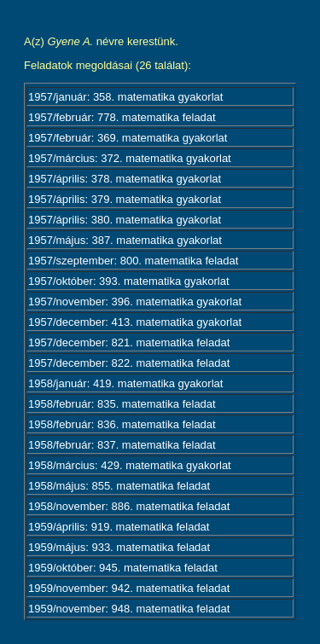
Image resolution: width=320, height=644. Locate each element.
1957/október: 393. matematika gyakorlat (129, 281)
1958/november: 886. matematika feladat (129, 506)
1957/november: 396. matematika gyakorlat (135, 302)
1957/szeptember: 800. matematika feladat (133, 261)
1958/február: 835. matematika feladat (122, 404)
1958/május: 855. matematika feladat (119, 486)
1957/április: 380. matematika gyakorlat (125, 220)
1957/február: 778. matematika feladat (122, 117)
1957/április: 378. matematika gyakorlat (125, 179)
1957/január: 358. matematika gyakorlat (125, 97)
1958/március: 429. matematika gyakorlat (130, 465)
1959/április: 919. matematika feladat (119, 527)
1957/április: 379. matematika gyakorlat (125, 199)
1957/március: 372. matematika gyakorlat (130, 158)
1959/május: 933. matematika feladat (119, 547)
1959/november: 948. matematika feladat (129, 609)
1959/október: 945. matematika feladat (123, 568)
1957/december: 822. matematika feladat (129, 363)
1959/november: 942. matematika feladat (129, 588)
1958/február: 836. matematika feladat (122, 424)
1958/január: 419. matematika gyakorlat (125, 383)
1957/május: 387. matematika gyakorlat (125, 240)
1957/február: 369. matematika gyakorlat (128, 138)
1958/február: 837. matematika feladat (122, 445)
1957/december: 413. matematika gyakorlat (135, 322)
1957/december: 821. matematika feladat (129, 342)
